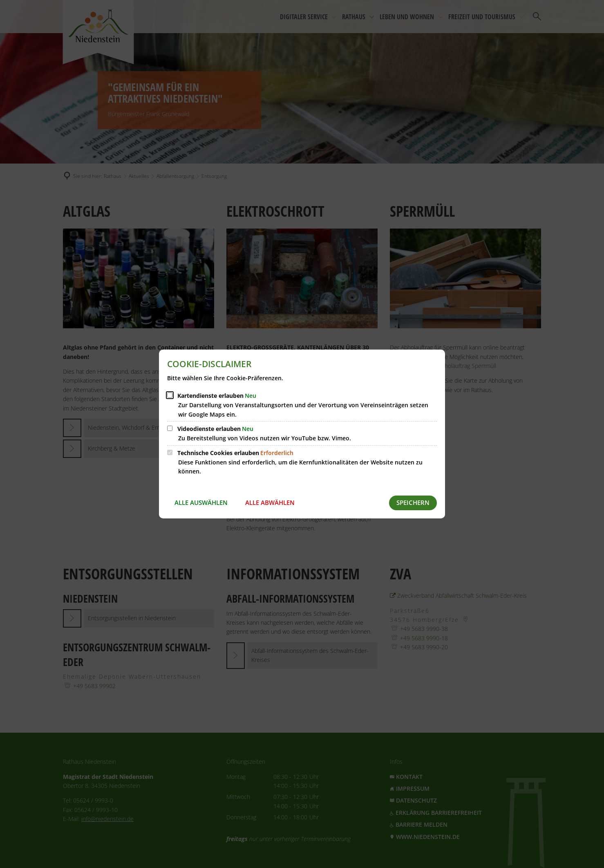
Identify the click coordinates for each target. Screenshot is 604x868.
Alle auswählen (201, 502)
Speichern (413, 502)
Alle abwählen (270, 502)
